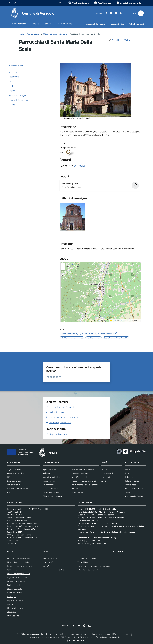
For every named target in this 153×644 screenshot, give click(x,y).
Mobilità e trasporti (79, 477)
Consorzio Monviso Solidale (53, 570)
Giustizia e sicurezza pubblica (83, 469)
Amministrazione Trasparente (19, 558)
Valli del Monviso (84, 562)
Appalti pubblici (49, 481)
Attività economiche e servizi (55, 34)
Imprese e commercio (80, 473)
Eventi (128, 469)
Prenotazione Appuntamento (19, 574)
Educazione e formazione (52, 496)
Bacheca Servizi (13, 585)
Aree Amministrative (15, 473)
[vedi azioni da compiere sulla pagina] (127, 40)
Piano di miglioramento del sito (19, 566)
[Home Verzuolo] (32, 13)
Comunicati (106, 477)
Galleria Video (131, 485)
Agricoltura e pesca (50, 469)
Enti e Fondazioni (14, 485)
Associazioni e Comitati (134, 496)
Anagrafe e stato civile (51, 477)
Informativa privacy (15, 593)
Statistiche (11, 612)
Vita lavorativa (77, 492)
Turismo (75, 488)
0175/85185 (80, 166)
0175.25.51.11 (16, 512)
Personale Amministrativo (17, 488)
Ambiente (46, 473)
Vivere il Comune (33, 34)
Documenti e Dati (14, 481)
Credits (10, 604)
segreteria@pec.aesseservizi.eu (94, 543)
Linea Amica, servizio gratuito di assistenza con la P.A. (99, 566)
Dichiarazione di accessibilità (18, 562)
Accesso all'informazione (96, 24)
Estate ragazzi (107, 473)
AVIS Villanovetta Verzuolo (88, 570)
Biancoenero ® (86, 637)
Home (21, 34)
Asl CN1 (46, 566)
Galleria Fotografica (133, 481)
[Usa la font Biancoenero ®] (79, 3)
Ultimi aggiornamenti (15, 608)
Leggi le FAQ (12, 570)
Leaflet (114, 320)
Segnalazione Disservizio (17, 577)
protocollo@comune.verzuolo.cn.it (26, 526)
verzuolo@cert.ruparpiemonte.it (25, 523)
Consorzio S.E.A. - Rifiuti (87, 558)
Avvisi (104, 481)
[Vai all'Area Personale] (129, 3)
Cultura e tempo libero (51, 492)
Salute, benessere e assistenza (84, 481)
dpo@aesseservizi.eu (91, 540)
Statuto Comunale (14, 589)
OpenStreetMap (126, 320)
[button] (101, 289)
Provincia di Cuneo (50, 562)
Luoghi (128, 473)
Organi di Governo (14, 469)
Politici (10, 492)
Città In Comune (123, 634)
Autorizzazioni (48, 485)
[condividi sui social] (114, 40)
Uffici (9, 477)
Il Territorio (129, 477)
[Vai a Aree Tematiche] (103, 3)
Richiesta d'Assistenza (16, 581)
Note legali (11, 597)
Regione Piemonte (50, 558)
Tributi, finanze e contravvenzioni (85, 485)
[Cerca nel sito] (141, 13)
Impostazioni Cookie (15, 600)
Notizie (104, 469)
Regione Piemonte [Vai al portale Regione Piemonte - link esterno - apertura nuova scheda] (16, 3)
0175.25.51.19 (17, 515)
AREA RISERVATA (75, 640)
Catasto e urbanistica (51, 488)
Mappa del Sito (13, 616)
